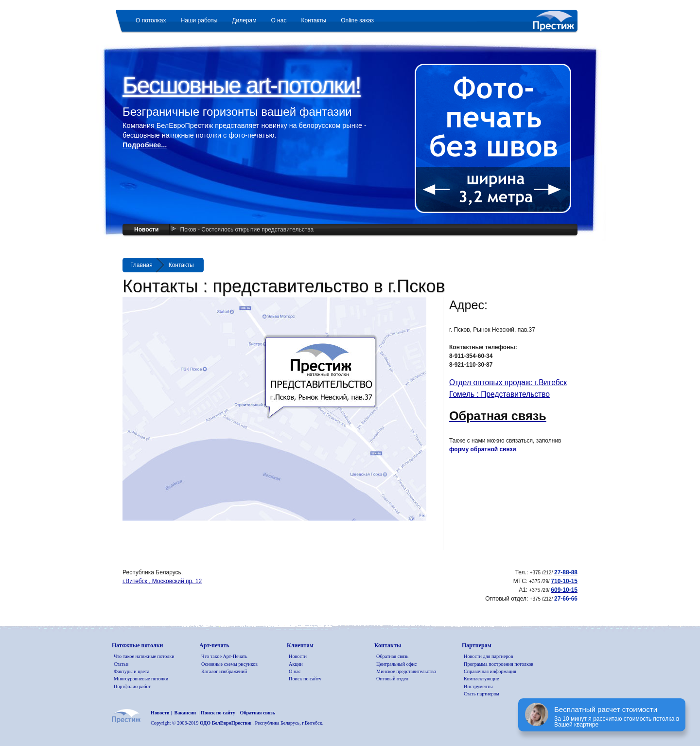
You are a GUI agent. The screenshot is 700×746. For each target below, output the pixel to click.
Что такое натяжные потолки (144, 656)
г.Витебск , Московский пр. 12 (162, 581)
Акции (296, 664)
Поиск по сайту (305, 679)
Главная (141, 265)
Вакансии (185, 713)
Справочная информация (490, 671)
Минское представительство (406, 671)
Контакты (181, 265)
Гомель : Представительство (499, 394)
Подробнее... (145, 145)
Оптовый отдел (392, 679)
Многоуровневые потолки (141, 679)
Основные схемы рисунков (229, 664)
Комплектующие (481, 679)
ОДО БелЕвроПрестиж (226, 723)
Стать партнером (481, 694)
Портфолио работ (132, 686)
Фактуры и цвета (131, 671)
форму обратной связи (483, 449)
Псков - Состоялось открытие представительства (247, 230)
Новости (146, 230)
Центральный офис (396, 664)
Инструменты (478, 686)
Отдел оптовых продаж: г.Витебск (508, 382)
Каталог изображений (224, 671)
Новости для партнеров (488, 656)
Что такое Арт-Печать (224, 656)
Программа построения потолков (499, 664)
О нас (295, 671)
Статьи (121, 664)
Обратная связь (392, 656)
